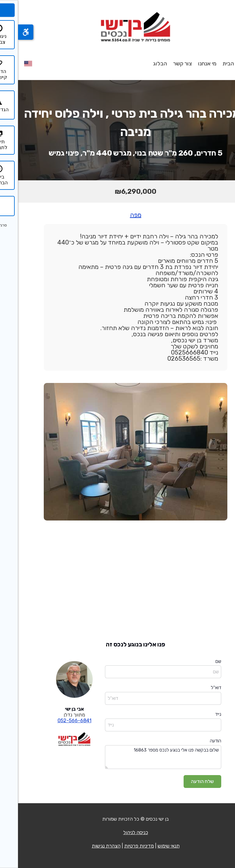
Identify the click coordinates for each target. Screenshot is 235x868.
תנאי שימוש (151, 846)
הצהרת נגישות (88, 846)
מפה (118, 215)
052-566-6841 (56, 721)
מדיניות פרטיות (121, 846)
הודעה (198, 741)
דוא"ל (198, 688)
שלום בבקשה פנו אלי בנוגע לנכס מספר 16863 (145, 757)
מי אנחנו (189, 64)
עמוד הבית (217, 64)
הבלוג (142, 64)
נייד (200, 714)
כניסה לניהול (118, 832)
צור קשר (164, 64)
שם (200, 661)
